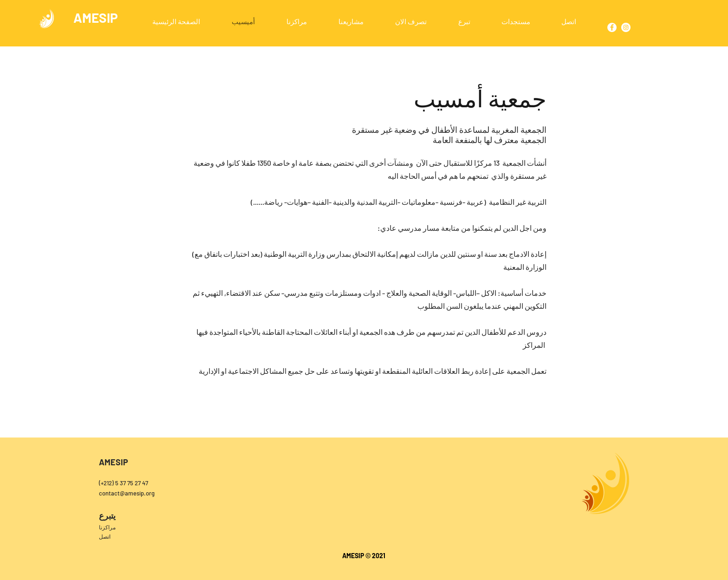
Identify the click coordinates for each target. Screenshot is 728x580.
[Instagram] (626, 27)
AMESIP (96, 18)
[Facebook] (612, 27)
